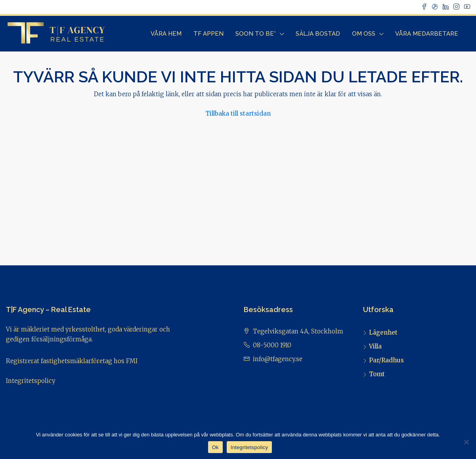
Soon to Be (256, 34)
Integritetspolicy (31, 381)
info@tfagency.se (278, 359)
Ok (215, 447)
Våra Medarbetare (427, 34)
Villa (375, 346)
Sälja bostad (318, 34)
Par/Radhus (386, 360)
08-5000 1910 (272, 345)
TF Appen (208, 34)
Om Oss (364, 34)
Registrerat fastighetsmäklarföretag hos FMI (72, 361)
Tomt (377, 374)
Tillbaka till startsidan (238, 113)
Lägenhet (383, 332)
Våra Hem (166, 34)
